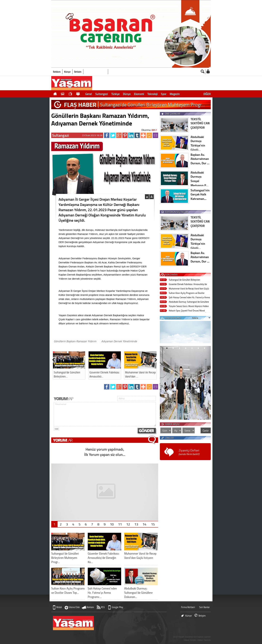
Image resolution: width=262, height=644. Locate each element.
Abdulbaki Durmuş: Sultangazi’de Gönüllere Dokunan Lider (189, 302)
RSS (103, 607)
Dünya (127, 94)
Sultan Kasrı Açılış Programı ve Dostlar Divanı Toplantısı (187, 293)
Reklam (57, 72)
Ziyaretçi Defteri (189, 452)
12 (128, 524)
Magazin (175, 94)
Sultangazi (102, 94)
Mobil (59, 607)
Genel (89, 94)
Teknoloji (153, 94)
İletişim (78, 72)
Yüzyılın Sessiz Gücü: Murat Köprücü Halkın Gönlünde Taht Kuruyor (189, 306)
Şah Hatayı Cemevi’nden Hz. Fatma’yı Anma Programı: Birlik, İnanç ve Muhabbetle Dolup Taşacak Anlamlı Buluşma (189, 298)
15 (153, 524)
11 (120, 524)
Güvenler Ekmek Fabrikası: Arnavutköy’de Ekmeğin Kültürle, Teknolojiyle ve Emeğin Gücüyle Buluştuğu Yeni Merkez (188, 284)
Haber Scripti (190, 640)
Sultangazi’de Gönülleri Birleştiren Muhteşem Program (184, 280)
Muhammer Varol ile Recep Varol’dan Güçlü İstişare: (189, 289)
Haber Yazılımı (204, 640)
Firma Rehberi (188, 607)
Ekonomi (139, 94)
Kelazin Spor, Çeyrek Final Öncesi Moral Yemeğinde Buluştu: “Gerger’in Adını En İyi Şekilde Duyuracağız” (188, 311)
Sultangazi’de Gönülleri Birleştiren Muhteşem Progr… (152, 105)
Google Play (117, 607)
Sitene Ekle (74, 607)
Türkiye (115, 94)
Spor (164, 94)
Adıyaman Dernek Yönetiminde (119, 341)
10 (112, 524)
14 (144, 524)
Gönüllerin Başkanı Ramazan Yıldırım (75, 341)
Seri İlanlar (204, 607)
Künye (67, 72)
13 (136, 524)
